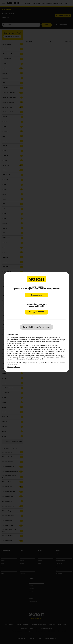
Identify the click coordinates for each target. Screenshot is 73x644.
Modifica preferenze (14, 367)
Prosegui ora (36, 295)
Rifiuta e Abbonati (36, 312)
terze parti (37, 346)
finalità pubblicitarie (27, 351)
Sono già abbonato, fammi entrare (36, 327)
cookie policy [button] (21, 344)
